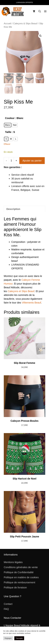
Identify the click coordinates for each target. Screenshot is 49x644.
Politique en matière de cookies (21, 577)
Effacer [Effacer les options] (7, 144)
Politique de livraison (15, 587)
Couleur (10, 118)
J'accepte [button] (19, 638)
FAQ (6, 609)
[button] (40, 12)
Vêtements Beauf (31, 303)
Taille (8, 132)
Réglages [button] (8, 638)
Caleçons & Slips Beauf (25, 23)
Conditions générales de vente (21, 567)
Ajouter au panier (32, 161)
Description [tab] (13, 209)
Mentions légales (13, 562)
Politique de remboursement (19, 582)
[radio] (8, 125)
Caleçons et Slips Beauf (21, 291)
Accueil (7, 23)
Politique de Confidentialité (19, 572)
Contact (8, 604)
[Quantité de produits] (11, 161)
